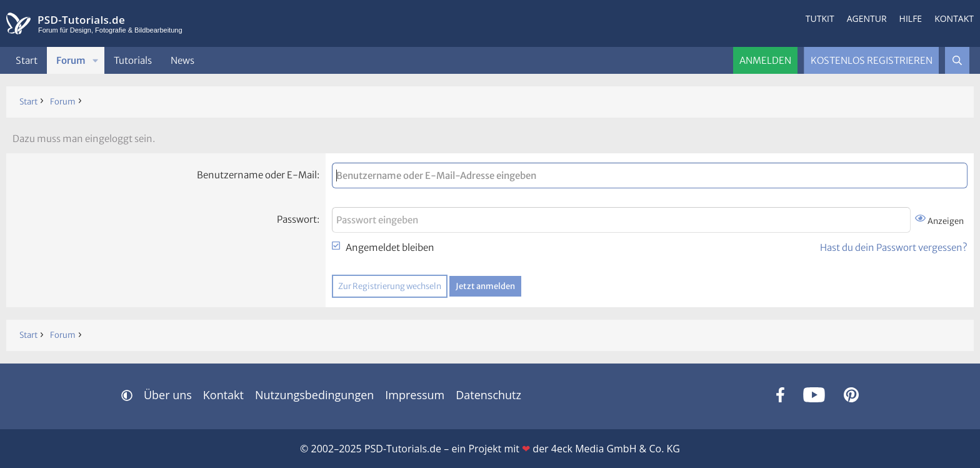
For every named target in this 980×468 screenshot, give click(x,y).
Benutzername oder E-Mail (257, 175)
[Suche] (957, 60)
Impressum (415, 395)
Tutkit (820, 18)
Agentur (867, 18)
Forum (71, 60)
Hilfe (911, 18)
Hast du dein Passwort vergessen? (894, 247)
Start (27, 60)
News (182, 60)
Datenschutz (488, 395)
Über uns (168, 395)
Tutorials (133, 60)
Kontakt (954, 18)
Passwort (297, 219)
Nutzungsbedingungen (314, 395)
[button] (96, 60)
